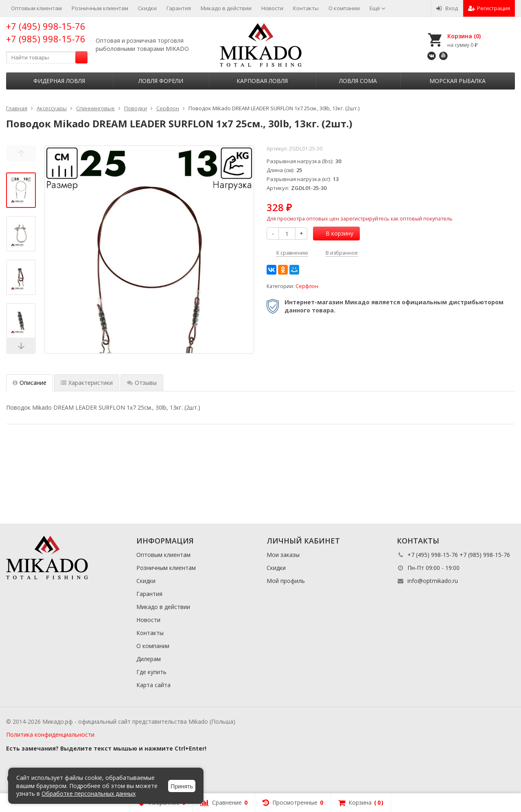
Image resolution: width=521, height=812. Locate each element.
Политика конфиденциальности (50, 735)
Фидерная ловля (59, 81)
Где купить (151, 672)
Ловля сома (358, 81)
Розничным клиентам (100, 8)
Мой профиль (286, 581)
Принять (182, 786)
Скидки (147, 8)
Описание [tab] (30, 383)
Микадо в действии (226, 8)
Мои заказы (283, 555)
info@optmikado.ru (433, 581)
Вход (447, 8)
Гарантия (179, 8)
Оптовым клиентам (36, 8)
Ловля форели (161, 81)
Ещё (378, 8)
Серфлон (307, 286)
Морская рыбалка (458, 81)
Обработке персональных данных (89, 793)
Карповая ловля (262, 81)
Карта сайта (153, 685)
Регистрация (489, 8)
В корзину (335, 233)
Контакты (306, 8)
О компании (344, 8)
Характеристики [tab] (87, 383)
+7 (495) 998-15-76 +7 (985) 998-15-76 (46, 32)
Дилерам (149, 659)
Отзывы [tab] (142, 383)
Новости (272, 8)
